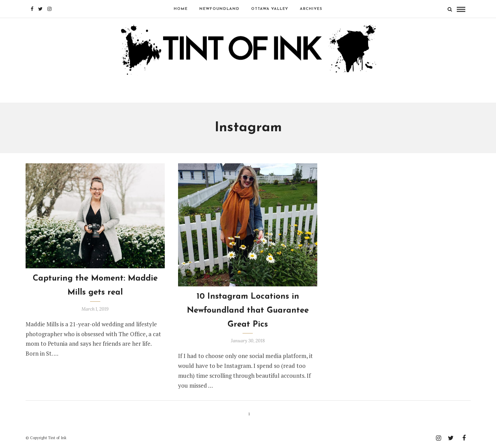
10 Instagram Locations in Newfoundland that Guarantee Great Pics (248, 311)
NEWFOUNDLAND (219, 9)
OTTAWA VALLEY (270, 9)
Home (181, 9)
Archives (311, 9)
